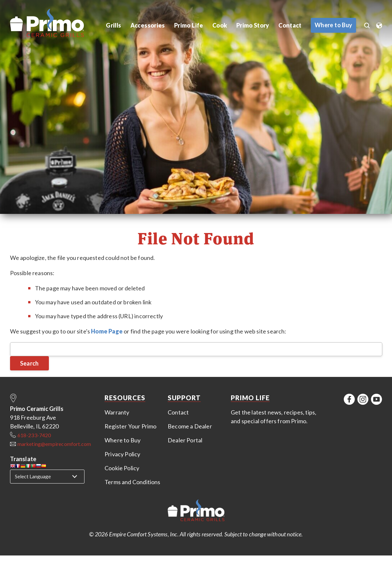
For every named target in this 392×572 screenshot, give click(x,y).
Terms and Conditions (133, 482)
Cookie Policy (122, 468)
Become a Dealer (190, 426)
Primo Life (188, 25)
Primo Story (252, 25)
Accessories (147, 25)
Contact (289, 25)
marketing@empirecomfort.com (54, 444)
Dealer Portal (185, 440)
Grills (113, 25)
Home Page (107, 331)
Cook (218, 25)
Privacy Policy (123, 454)
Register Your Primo (130, 426)
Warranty (117, 412)
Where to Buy (123, 440)
